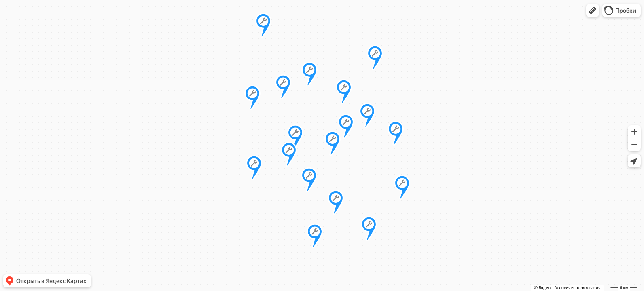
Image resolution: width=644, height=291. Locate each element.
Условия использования (578, 288)
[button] (593, 11)
